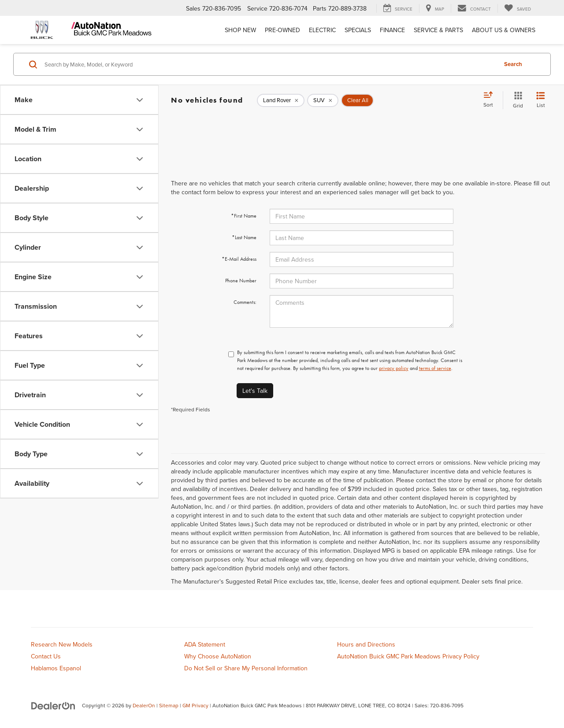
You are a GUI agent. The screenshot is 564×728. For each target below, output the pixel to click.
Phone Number (241, 281)
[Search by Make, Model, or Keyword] (269, 64)
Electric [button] (322, 30)
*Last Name (244, 237)
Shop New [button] (240, 30)
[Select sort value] (491, 100)
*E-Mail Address (239, 259)
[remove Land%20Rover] (281, 100)
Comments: (245, 302)
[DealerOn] (53, 705)
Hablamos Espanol (56, 668)
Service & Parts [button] (438, 30)
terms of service (435, 368)
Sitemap (169, 705)
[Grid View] (516, 100)
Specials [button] (358, 30)
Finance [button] (392, 30)
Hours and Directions (366, 644)
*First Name (244, 216)
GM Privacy (195, 705)
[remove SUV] (323, 100)
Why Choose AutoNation (218, 656)
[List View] (541, 100)
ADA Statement (205, 644)
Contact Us (46, 656)
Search (513, 64)
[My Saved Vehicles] (518, 8)
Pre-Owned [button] (282, 30)
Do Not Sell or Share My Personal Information (246, 668)
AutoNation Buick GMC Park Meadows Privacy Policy (408, 656)
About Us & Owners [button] (504, 30)
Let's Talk (255, 391)
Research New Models (62, 644)
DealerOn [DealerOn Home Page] (144, 705)
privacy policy (394, 368)
